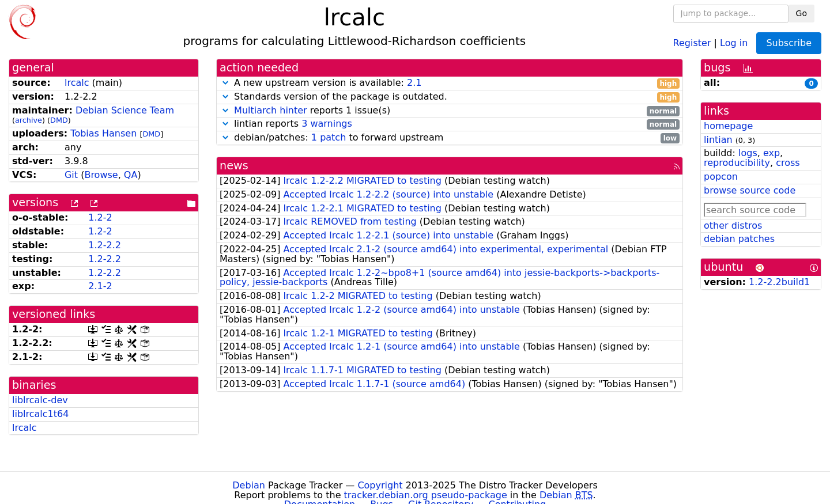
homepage (728, 126)
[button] (225, 83)
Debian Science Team (125, 110)
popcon (721, 177)
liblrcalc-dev (40, 400)
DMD (59, 120)
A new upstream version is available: (450, 83)
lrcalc (77, 83)
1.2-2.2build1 (779, 282)
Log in (734, 42)
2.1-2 (100, 286)
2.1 (414, 83)
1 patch (329, 137)
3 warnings (327, 124)
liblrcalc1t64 (40, 414)
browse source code (750, 190)
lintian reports (450, 124)
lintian (718, 140)
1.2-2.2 (105, 245)
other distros (733, 226)
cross (788, 163)
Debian (249, 485)
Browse (101, 175)
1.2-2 (100, 217)
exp (771, 153)
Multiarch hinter (271, 110)
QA (131, 175)
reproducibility (737, 163)
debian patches (739, 239)
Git (71, 175)
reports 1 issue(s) (450, 111)
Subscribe (789, 43)
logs (748, 153)
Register (692, 42)
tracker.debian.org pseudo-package (426, 495)
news (234, 166)
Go (801, 13)
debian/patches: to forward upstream (450, 138)
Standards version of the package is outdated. (450, 97)
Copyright (380, 485)
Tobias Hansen (103, 133)
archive (29, 120)
